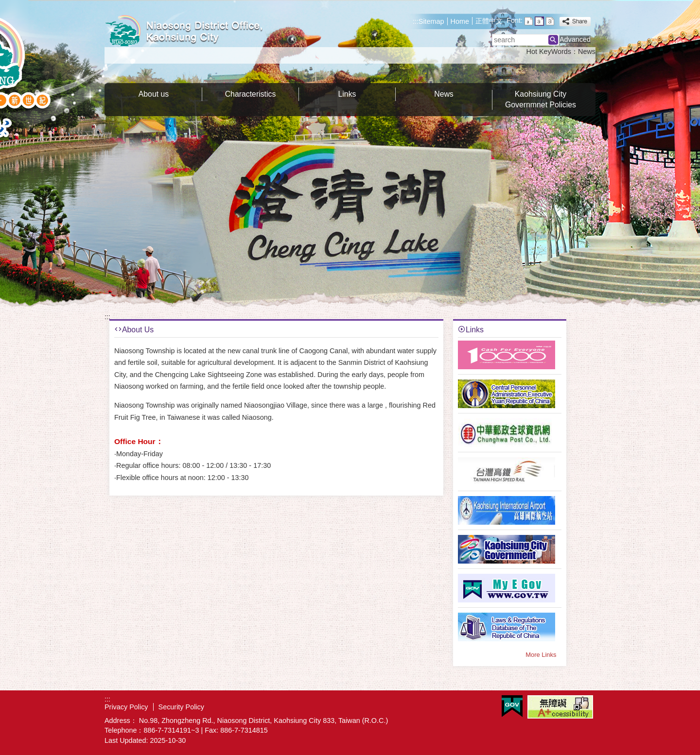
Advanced (575, 39)
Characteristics (251, 94)
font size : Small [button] (529, 21)
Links (347, 94)
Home (460, 21)
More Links (541, 655)
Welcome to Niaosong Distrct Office (187, 31)
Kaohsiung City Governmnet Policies (541, 99)
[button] (553, 40)
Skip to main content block (5, 5)
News (587, 51)
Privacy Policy (126, 707)
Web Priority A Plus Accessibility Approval (560, 707)
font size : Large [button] (550, 21)
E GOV (512, 706)
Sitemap (431, 21)
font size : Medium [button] (539, 21)
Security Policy (181, 707)
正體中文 (489, 21)
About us (154, 94)
